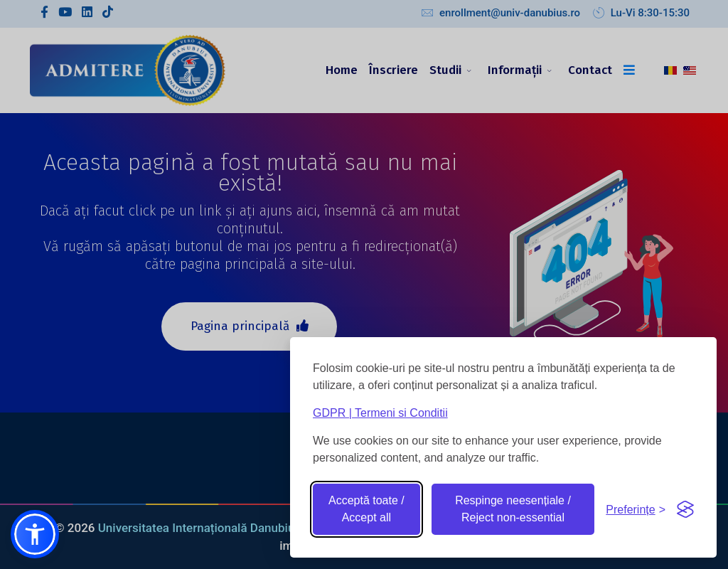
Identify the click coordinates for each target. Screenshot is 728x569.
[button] (35, 534)
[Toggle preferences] (636, 510)
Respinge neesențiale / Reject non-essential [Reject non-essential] (513, 509)
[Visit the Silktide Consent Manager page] (685, 509)
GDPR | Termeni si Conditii (380, 413)
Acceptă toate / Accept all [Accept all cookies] (366, 509)
